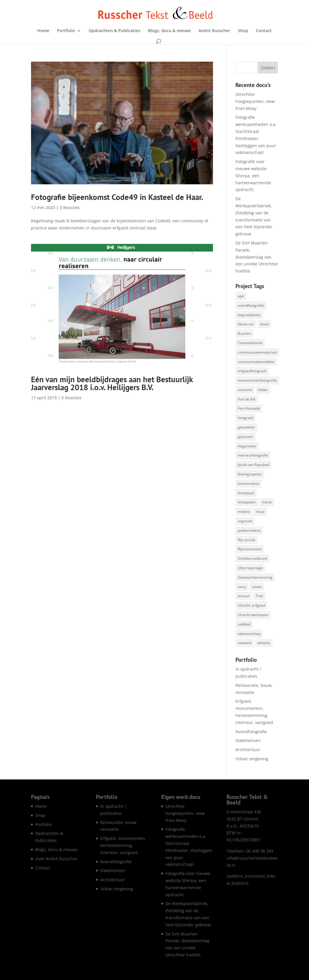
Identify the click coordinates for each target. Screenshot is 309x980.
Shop (243, 31)
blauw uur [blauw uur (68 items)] (246, 324)
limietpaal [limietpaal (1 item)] (246, 493)
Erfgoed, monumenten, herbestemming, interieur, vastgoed (123, 845)
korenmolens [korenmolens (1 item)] (249, 484)
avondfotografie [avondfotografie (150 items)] (251, 305)
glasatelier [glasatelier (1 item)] (247, 427)
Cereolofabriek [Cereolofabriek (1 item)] (250, 343)
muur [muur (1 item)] (260, 512)
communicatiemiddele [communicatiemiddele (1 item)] (256, 362)
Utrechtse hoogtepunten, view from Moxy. (255, 101)
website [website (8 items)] (264, 643)
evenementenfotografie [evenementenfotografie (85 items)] (257, 380)
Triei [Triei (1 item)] (259, 596)
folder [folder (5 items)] (263, 390)
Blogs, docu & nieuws (169, 31)
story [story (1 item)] (242, 587)
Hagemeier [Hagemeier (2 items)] (247, 446)
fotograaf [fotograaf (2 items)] (245, 418)
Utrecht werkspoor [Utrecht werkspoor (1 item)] (253, 615)
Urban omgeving (252, 759)
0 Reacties (70, 207)
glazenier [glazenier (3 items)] (245, 437)
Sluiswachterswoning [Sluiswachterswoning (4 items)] (255, 577)
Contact (264, 31)
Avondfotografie (251, 732)
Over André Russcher (56, 859)
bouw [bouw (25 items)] (264, 324)
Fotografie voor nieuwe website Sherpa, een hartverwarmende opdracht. (253, 175)
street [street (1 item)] (257, 587)
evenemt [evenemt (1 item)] (245, 390)
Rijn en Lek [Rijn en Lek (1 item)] (247, 540)
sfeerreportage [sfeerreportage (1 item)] (250, 568)
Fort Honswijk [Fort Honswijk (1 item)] (249, 408)
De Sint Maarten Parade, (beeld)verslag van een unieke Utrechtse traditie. (257, 257)
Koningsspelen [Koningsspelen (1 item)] (250, 474)
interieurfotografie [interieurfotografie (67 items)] (253, 455)
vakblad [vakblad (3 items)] (244, 624)
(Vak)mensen (248, 740)
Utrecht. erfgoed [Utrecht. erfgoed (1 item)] (251, 605)
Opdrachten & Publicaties (114, 31)
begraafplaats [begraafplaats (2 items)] (249, 315)
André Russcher (214, 31)
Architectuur (248, 750)
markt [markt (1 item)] (267, 502)
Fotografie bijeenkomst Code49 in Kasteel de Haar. (117, 197)
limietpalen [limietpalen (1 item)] (247, 502)
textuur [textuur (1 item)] (244, 596)
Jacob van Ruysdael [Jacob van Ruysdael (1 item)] (253, 465)
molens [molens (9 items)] (244, 512)
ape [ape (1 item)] (241, 296)
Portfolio (66, 31)
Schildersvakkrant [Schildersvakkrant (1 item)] (252, 558)
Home (43, 31)
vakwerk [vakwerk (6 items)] (245, 643)
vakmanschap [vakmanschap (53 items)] (249, 634)
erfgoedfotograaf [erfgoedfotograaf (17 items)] (252, 371)
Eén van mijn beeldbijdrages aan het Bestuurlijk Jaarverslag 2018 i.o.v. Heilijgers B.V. (112, 383)
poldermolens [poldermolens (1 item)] (249, 530)
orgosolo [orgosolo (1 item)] (245, 521)
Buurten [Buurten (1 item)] (244, 333)
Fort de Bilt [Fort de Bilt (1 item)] (247, 399)
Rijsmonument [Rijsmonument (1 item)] (250, 549)
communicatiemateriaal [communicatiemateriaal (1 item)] (257, 352)
